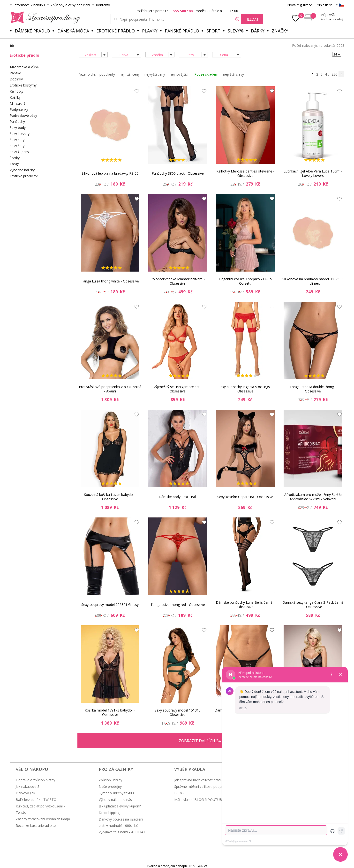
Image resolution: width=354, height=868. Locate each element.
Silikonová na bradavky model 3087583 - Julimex (313, 281)
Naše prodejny (110, 786)
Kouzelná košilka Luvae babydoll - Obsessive (110, 497)
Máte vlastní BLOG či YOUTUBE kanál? (204, 800)
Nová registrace (300, 5)
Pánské (15, 73)
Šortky (15, 158)
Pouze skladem (206, 74)
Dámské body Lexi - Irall (178, 497)
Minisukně (18, 103)
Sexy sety (17, 140)
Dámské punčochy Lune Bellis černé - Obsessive (245, 605)
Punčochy (17, 121)
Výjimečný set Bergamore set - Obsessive (178, 389)
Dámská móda (73, 31)
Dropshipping (109, 813)
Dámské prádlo (32, 31)
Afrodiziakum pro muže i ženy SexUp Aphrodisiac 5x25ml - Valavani (313, 497)
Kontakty (103, 5)
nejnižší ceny (130, 74)
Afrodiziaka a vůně (24, 67)
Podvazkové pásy (23, 115)
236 (334, 74)
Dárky (258, 31)
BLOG (179, 793)
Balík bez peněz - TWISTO (36, 800)
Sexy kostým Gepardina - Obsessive (245, 497)
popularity (107, 74)
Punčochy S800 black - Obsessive (178, 173)
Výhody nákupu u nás (115, 800)
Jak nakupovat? (27, 786)
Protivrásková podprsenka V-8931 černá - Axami (110, 389)
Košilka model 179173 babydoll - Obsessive (110, 712)
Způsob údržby (110, 780)
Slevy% (236, 31)
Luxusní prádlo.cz (44, 17)
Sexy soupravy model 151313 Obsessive (178, 712)
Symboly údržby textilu (116, 793)
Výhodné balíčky (22, 170)
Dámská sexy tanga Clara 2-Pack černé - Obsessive (313, 605)
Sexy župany (19, 152)
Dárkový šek (25, 793)
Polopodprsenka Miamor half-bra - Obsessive (178, 281)
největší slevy (233, 74)
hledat (252, 19)
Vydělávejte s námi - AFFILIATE (123, 832)
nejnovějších (180, 74)
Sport (213, 31)
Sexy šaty (17, 146)
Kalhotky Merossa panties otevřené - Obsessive (245, 173)
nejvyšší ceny (155, 74)
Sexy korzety (20, 134)
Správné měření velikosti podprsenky (203, 786)
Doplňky (16, 79)
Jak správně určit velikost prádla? (200, 780)
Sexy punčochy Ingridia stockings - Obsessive (245, 389)
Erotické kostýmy (23, 85)
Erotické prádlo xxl (24, 176)
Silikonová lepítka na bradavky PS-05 (110, 173)
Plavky (150, 31)
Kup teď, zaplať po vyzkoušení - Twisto (40, 809)
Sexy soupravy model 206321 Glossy (110, 605)
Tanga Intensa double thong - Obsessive (313, 389)
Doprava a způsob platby (35, 780)
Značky (280, 31)
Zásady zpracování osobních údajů (43, 819)
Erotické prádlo (116, 31)
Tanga (15, 164)
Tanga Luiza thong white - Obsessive (110, 281)
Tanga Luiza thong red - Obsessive (178, 605)
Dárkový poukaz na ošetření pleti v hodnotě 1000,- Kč (121, 822)
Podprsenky (19, 109)
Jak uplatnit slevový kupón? (120, 806)
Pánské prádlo (182, 31)
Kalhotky (16, 91)
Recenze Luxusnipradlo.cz (36, 825)
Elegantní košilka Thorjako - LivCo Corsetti (245, 281)
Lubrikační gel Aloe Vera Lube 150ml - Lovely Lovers (313, 173)
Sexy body (18, 128)
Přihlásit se (324, 5)
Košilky (15, 97)
